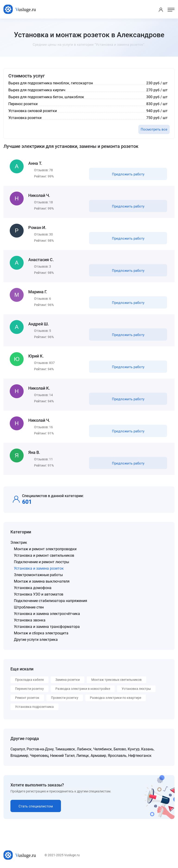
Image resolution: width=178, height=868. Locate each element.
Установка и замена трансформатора (47, 627)
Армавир (98, 756)
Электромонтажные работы (38, 575)
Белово (120, 749)
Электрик (19, 542)
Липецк (83, 756)
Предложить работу (128, 174)
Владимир (19, 756)
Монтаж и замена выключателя (42, 581)
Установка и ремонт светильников (44, 555)
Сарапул (18, 749)
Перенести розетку (29, 689)
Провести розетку (65, 698)
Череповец (39, 756)
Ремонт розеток (27, 698)
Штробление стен (29, 607)
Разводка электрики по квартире (116, 698)
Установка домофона (33, 588)
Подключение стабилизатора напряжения (51, 601)
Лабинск (84, 749)
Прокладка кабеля (29, 680)
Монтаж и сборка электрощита (41, 633)
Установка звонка (30, 620)
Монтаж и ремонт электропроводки (45, 549)
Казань (147, 749)
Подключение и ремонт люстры (41, 562)
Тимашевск (65, 749)
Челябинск (103, 749)
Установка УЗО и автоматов (39, 594)
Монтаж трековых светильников (116, 680)
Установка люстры (136, 689)
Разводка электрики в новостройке (83, 689)
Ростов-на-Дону (40, 749)
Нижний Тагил (62, 756)
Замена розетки (68, 680)
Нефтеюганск (140, 756)
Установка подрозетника (34, 707)
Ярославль (117, 756)
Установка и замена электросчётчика (47, 614)
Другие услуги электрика (36, 640)
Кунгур (134, 749)
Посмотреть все (154, 129)
